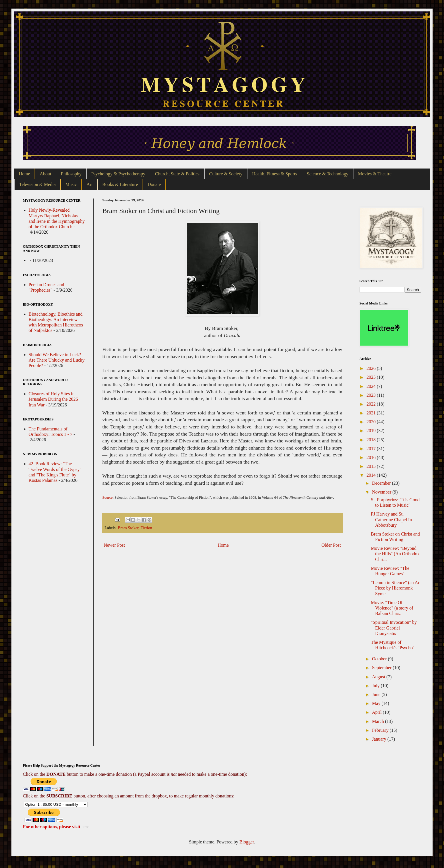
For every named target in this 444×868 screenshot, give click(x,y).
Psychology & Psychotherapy (118, 174)
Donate (154, 184)
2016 (372, 457)
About (45, 174)
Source (107, 497)
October (380, 659)
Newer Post (114, 545)
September (382, 668)
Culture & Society (226, 174)
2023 (372, 395)
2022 (372, 404)
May (377, 703)
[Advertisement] (222, 597)
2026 (372, 368)
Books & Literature (120, 184)
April (377, 712)
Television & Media (37, 184)
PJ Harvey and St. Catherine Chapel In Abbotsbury (391, 519)
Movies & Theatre (375, 174)
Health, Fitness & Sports (274, 174)
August (379, 677)
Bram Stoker (128, 528)
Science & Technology (328, 174)
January (380, 739)
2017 (372, 449)
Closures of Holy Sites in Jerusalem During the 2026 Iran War (53, 399)
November (382, 492)
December (382, 483)
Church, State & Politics (177, 174)
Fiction (146, 528)
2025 (372, 377)
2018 (372, 440)
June (377, 694)
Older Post (331, 545)
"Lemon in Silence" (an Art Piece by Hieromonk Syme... (396, 588)
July (376, 686)
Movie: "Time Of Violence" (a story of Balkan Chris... (392, 608)
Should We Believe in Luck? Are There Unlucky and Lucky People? (57, 360)
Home (24, 174)
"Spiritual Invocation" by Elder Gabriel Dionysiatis (394, 628)
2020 (372, 422)
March (379, 721)
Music (71, 184)
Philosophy (71, 174)
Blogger (247, 842)
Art (90, 184)
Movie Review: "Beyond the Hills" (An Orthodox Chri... (395, 554)
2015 (372, 466)
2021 (372, 413)
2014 (372, 475)
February (381, 730)
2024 (372, 386)
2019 (372, 431)
